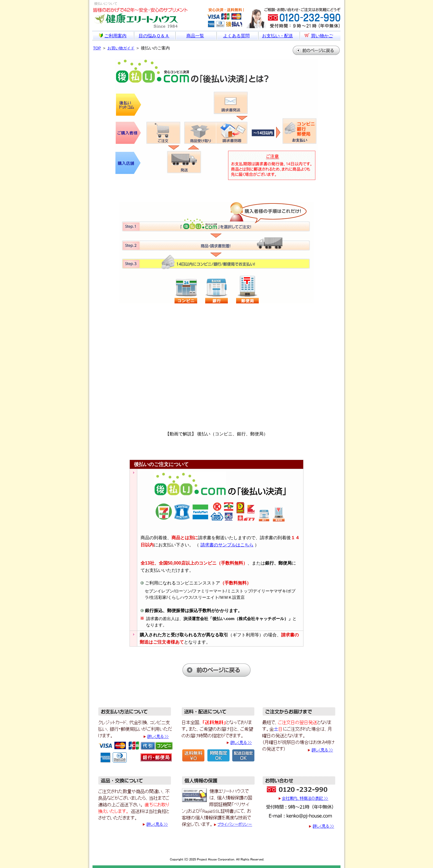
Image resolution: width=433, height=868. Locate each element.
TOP (97, 48)
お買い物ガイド (121, 48)
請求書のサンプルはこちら (227, 545)
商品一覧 (195, 36)
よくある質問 (236, 36)
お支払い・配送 (278, 36)
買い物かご (319, 36)
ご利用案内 (113, 36)
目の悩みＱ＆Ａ (154, 36)
